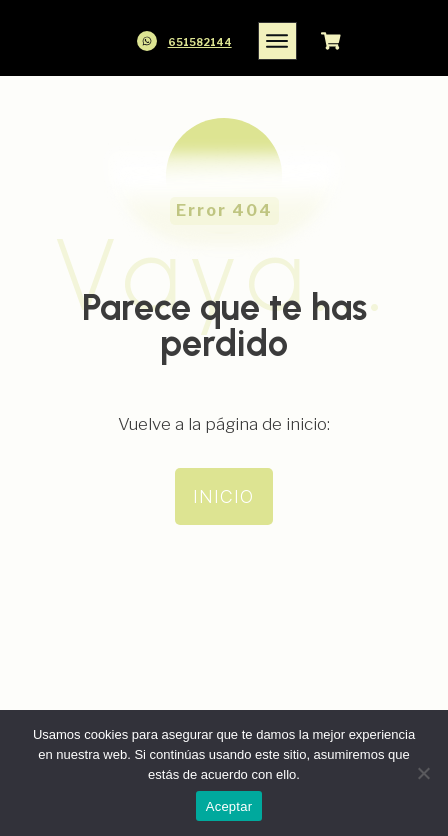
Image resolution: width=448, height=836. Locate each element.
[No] (423, 773)
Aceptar (229, 806)
